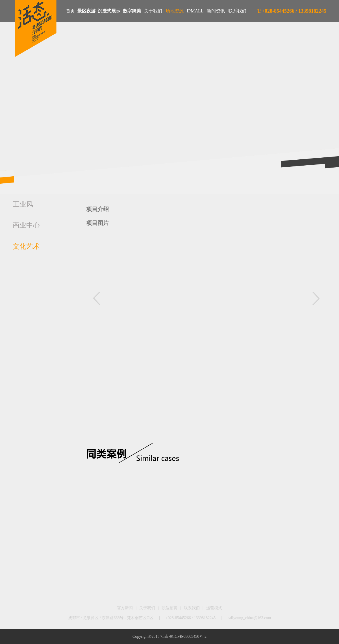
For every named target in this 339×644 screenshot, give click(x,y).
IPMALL (195, 11)
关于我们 (153, 11)
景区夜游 (86, 11)
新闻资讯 (216, 11)
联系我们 (237, 11)
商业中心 (26, 225)
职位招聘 (169, 608)
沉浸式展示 (109, 11)
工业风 (23, 204)
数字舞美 (132, 11)
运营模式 (214, 608)
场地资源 (175, 11)
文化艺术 (26, 246)
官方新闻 (125, 608)
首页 (70, 11)
